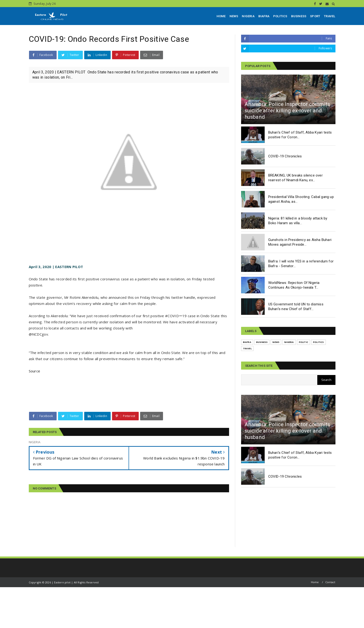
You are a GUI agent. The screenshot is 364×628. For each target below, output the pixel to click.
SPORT (315, 16)
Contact (330, 582)
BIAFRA (264, 16)
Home (315, 582)
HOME (221, 16)
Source (35, 371)
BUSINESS (299, 16)
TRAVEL (330, 16)
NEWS (234, 16)
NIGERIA (248, 16)
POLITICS (280, 16)
